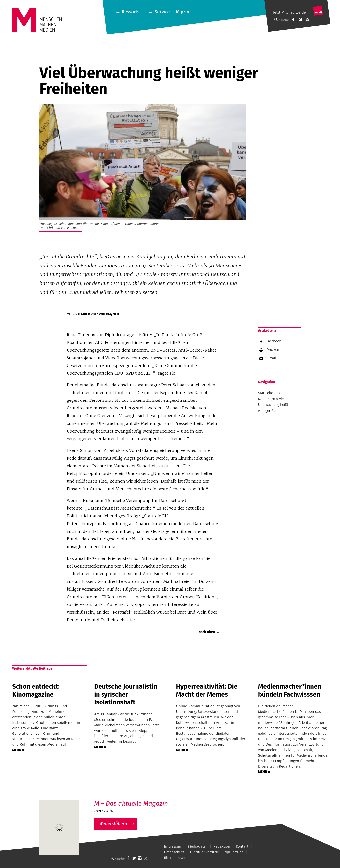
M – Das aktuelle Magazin (131, 804)
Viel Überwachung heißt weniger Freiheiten (273, 405)
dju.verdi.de (234, 852)
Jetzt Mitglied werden (291, 12)
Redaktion (222, 846)
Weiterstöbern (113, 824)
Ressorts (131, 12)
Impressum (173, 846)
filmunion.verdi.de (179, 858)
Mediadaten (198, 846)
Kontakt (242, 846)
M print (183, 12)
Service (162, 12)
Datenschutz (174, 852)
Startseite (266, 393)
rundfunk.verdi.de (205, 852)
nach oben (207, 632)
